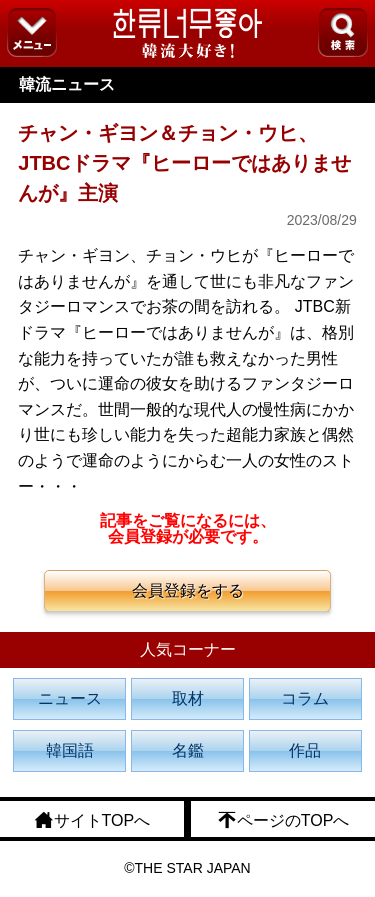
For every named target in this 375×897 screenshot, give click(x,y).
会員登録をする (188, 590)
